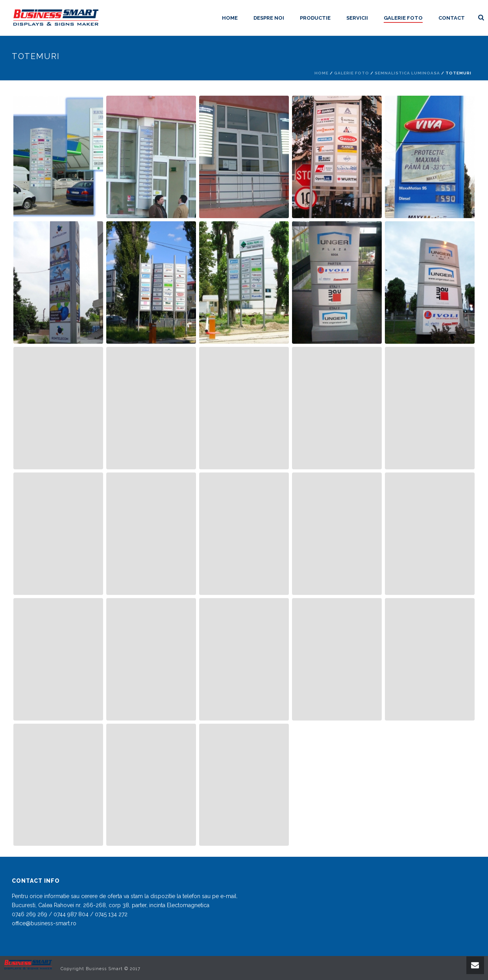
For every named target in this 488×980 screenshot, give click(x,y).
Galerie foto (403, 18)
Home (230, 18)
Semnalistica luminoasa (407, 73)
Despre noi (269, 18)
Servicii (357, 18)
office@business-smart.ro (44, 923)
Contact (452, 18)
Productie (315, 18)
